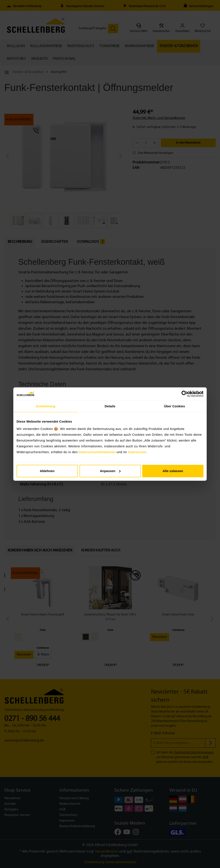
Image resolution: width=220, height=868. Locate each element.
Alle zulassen (173, 471)
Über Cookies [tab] (174, 406)
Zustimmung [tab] (46, 406)
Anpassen (110, 471)
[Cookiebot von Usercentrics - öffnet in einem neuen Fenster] (185, 394)
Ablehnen (47, 471)
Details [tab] (110, 406)
